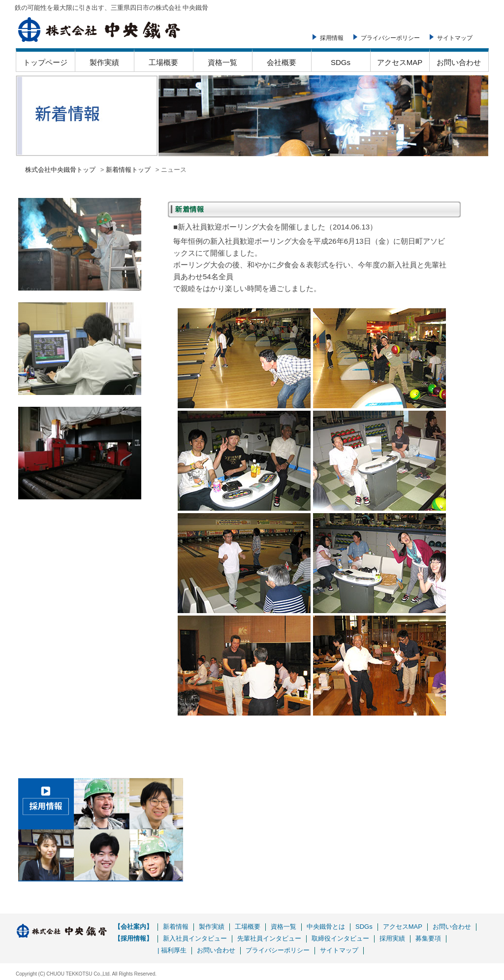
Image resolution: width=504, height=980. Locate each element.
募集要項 (428, 938)
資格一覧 (222, 62)
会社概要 (282, 62)
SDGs (341, 62)
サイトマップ (455, 38)
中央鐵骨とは (326, 927)
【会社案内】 (133, 927)
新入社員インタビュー (195, 938)
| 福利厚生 (172, 950)
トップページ (45, 62)
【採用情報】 (133, 938)
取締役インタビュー (340, 938)
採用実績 (392, 938)
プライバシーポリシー (390, 38)
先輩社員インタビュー (269, 938)
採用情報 (332, 38)
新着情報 (176, 927)
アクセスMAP (400, 62)
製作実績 (104, 62)
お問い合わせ (459, 62)
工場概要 (163, 62)
